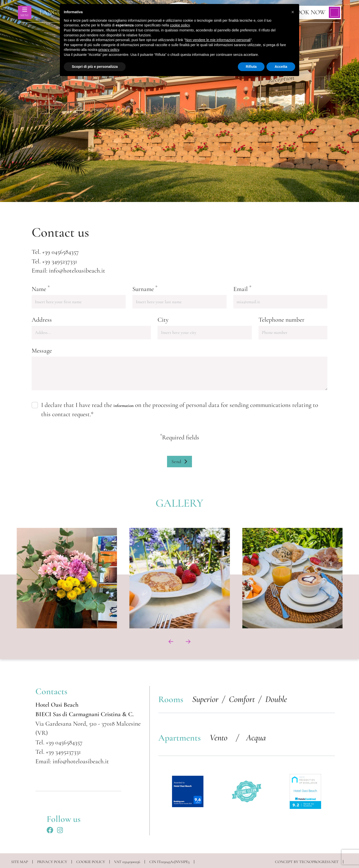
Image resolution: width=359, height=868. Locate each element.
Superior (205, 699)
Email (242, 289)
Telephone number (281, 320)
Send (180, 462)
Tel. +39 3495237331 (58, 752)
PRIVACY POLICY (52, 862)
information (124, 406)
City (163, 320)
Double (276, 699)
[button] (293, 12)
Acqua (256, 738)
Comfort (242, 699)
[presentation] (171, 642)
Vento (220, 738)
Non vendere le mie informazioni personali (218, 40)
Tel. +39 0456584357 (59, 742)
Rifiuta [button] (251, 67)
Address (42, 320)
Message (42, 351)
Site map (20, 862)
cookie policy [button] (180, 25)
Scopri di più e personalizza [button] (95, 67)
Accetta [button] (281, 67)
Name (41, 289)
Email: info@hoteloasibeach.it (72, 761)
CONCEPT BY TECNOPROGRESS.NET (307, 862)
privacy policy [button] (109, 50)
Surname (145, 289)
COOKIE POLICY (91, 862)
